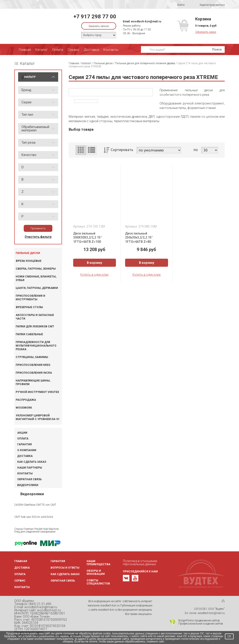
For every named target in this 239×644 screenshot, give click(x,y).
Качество (29, 155)
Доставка (91, 50)
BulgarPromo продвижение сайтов (199, 621)
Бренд (26, 90)
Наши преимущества (98, 563)
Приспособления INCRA (34, 373)
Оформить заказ (206, 32)
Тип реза (28, 143)
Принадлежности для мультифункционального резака (36, 346)
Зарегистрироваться (209, 5)
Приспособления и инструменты (30, 298)
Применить (38, 228)
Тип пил (27, 115)
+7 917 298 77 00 (95, 17)
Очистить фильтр (38, 237)
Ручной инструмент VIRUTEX (37, 392)
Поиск (217, 49)
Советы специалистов (98, 582)
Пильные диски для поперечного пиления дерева (145, 63)
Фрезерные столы (29, 307)
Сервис (74, 50)
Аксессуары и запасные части (35, 317)
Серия (26, 102)
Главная (25, 50)
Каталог (42, 50)
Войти (178, 5)
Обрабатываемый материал (35, 129)
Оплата (58, 50)
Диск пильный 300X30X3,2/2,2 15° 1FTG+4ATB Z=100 (87, 237)
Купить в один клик (94, 275)
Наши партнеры (30, 468)
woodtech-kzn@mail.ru (146, 21)
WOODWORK (24, 408)
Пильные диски (28, 253)
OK (229, 636)
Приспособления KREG (33, 365)
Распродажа (26, 400)
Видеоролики (28, 485)
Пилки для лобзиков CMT (35, 326)
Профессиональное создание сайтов (201, 624)
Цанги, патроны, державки (37, 288)
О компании (27, 450)
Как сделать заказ (32, 462)
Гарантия (25, 444)
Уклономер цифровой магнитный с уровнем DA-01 (38, 417)
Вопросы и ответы (65, 568)
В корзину (94, 263)
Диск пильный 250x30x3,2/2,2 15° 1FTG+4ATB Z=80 (139, 237)
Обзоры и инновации (96, 572)
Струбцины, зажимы (32, 357)
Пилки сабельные (29, 334)
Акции (22, 433)
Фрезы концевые (29, 261)
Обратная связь (29, 479)
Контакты (111, 50)
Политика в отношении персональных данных (140, 563)
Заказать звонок (99, 26)
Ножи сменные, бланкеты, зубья (36, 278)
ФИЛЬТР (30, 77)
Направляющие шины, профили (33, 382)
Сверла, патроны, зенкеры (36, 269)
